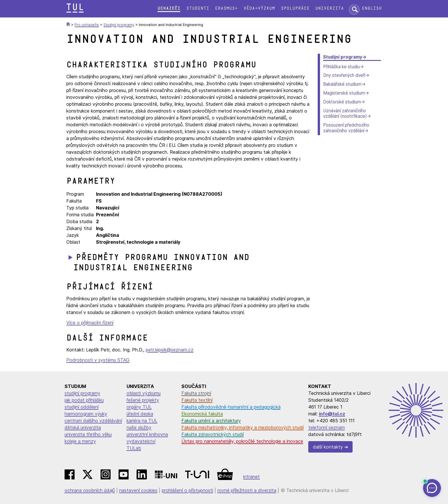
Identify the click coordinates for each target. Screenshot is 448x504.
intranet (251, 477)
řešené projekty (143, 400)
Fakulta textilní (197, 400)
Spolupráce (295, 8)
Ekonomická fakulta (202, 414)
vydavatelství (141, 441)
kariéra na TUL (142, 421)
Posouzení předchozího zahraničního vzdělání (346, 128)
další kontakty (328, 447)
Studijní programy (343, 57)
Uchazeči (169, 8)
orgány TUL (139, 407)
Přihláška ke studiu (341, 67)
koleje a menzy (80, 441)
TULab (134, 448)
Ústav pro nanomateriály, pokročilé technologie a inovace (242, 441)
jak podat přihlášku (84, 400)
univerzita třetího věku (88, 434)
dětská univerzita (83, 427)
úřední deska (140, 414)
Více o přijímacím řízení (90, 323)
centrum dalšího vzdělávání (93, 421)
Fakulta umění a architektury (211, 421)
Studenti (198, 8)
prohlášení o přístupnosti (187, 490)
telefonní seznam (327, 427)
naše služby (139, 427)
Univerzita (329, 8)
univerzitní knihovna (147, 434)
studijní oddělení (82, 407)
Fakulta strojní (196, 393)
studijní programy (82, 393)
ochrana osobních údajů (90, 490)
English (372, 8)
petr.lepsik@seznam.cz (170, 350)
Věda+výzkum (259, 8)
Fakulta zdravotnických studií (213, 434)
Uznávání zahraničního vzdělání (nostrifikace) (345, 114)
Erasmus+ (226, 8)
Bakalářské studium (342, 84)
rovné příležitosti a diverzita (247, 490)
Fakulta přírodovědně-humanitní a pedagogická (231, 407)
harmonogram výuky (86, 414)
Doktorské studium (342, 102)
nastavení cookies (138, 490)
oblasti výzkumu (144, 393)
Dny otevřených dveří (344, 75)
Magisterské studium (344, 93)
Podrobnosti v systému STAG (98, 360)
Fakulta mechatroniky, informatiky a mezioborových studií (243, 427)
